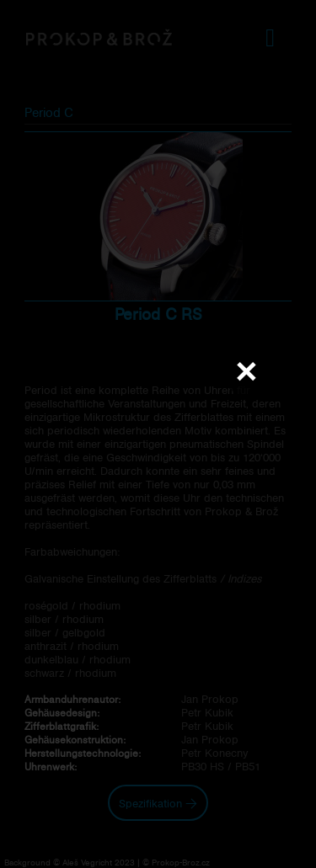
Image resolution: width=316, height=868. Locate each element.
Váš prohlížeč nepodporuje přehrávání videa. (158, 434)
